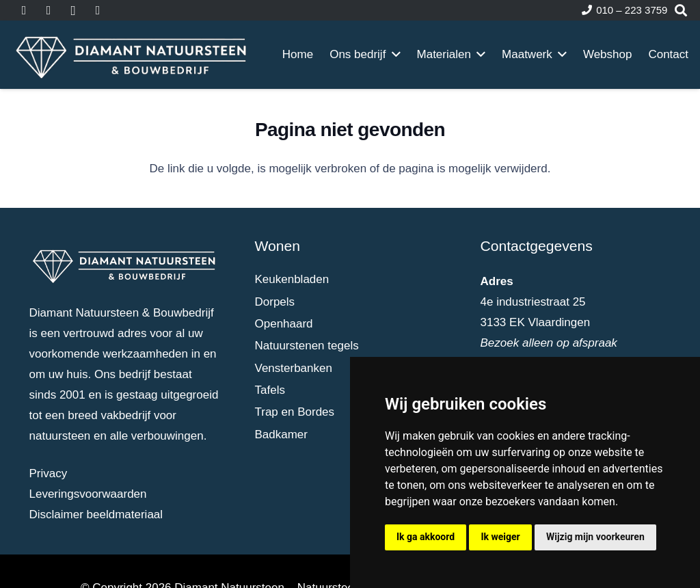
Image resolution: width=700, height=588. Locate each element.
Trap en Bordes (295, 412)
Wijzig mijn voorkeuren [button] (595, 537)
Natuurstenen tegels (307, 346)
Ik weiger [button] (500, 537)
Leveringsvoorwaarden (88, 494)
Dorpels (275, 302)
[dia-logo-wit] (132, 55)
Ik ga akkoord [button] (426, 537)
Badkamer (281, 435)
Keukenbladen (292, 279)
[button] (393, 55)
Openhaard (284, 324)
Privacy (49, 473)
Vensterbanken (294, 368)
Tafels (270, 390)
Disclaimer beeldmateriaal (96, 514)
